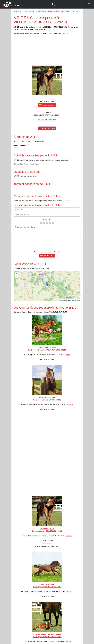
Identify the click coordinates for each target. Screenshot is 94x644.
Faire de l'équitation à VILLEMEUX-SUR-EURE (55, 11)
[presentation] (47, 246)
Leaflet (61, 300)
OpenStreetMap (76, 300)
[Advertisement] (47, 50)
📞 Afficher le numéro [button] (47, 128)
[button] (47, 284)
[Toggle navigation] (89, 4)
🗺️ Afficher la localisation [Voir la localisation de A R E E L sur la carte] (47, 120)
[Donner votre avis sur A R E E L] (47, 105)
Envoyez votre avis (47, 256)
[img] (47, 286)
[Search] (54, 4)
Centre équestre (29, 11)
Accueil (16, 11)
